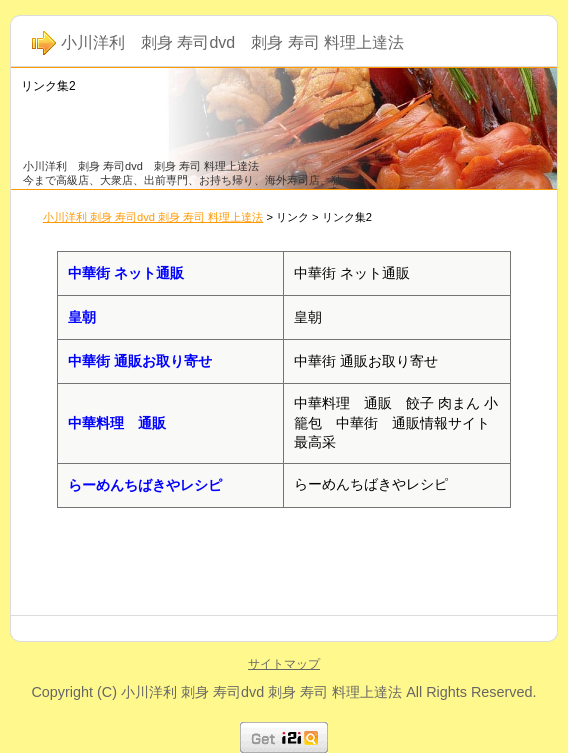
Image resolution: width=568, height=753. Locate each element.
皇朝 (82, 317)
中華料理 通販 (117, 423)
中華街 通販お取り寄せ (140, 361)
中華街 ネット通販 (126, 273)
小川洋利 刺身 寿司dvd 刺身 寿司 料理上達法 (153, 217)
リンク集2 (48, 86)
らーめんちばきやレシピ (145, 485)
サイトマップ (284, 664)
